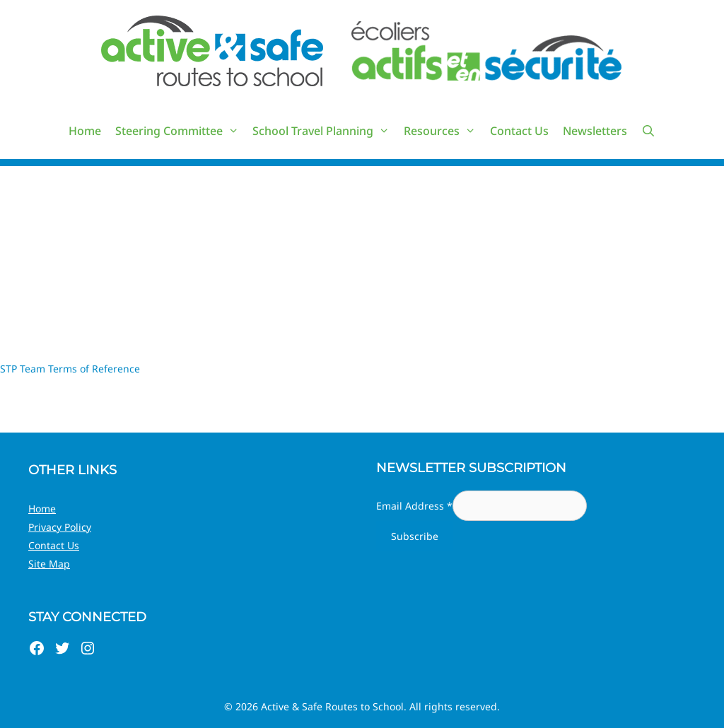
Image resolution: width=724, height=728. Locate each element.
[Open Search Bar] (649, 131)
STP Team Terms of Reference (70, 369)
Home (85, 131)
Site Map (49, 564)
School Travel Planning (325, 131)
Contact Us (519, 131)
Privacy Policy (60, 527)
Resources (443, 131)
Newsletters (595, 131)
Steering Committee (181, 131)
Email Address (414, 506)
